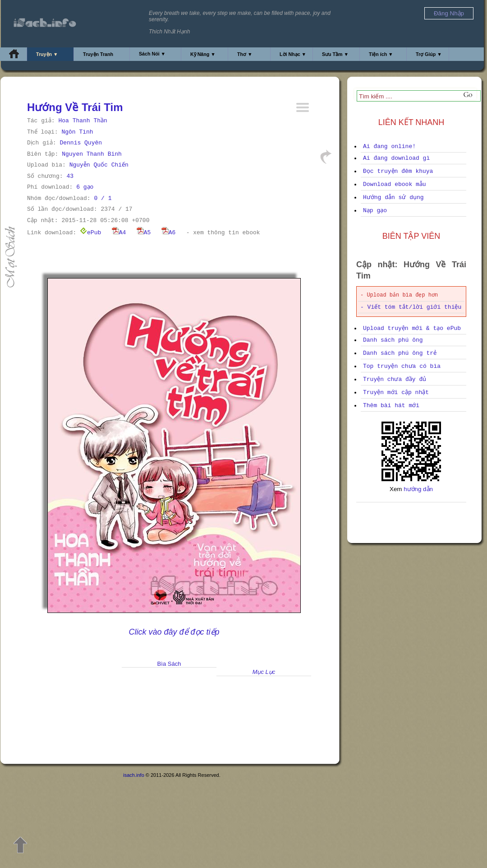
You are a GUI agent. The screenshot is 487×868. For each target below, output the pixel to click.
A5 (144, 233)
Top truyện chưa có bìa (402, 366)
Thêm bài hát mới (391, 406)
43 (70, 176)
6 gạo (85, 187)
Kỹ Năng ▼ (203, 54)
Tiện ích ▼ (381, 54)
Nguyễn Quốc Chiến (99, 165)
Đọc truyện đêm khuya (398, 171)
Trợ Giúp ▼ (429, 54)
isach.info (133, 775)
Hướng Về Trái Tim (75, 107)
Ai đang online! (389, 146)
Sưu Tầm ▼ (335, 54)
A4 (119, 233)
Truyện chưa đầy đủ (395, 379)
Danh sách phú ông (393, 340)
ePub (90, 233)
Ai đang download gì (396, 158)
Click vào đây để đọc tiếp (174, 632)
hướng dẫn (418, 489)
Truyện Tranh (98, 54)
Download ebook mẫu (395, 184)
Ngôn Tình (77, 132)
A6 (169, 233)
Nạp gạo (375, 211)
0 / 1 (103, 198)
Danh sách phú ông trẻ (400, 353)
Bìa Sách (169, 664)
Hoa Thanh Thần (83, 121)
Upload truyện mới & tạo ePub (412, 328)
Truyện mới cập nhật (396, 392)
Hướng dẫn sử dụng (393, 197)
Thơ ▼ (245, 54)
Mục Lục (264, 672)
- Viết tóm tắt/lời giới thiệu (411, 307)
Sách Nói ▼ (152, 54)
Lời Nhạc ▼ (293, 54)
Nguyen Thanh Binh (92, 154)
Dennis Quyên (81, 143)
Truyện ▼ (47, 54)
